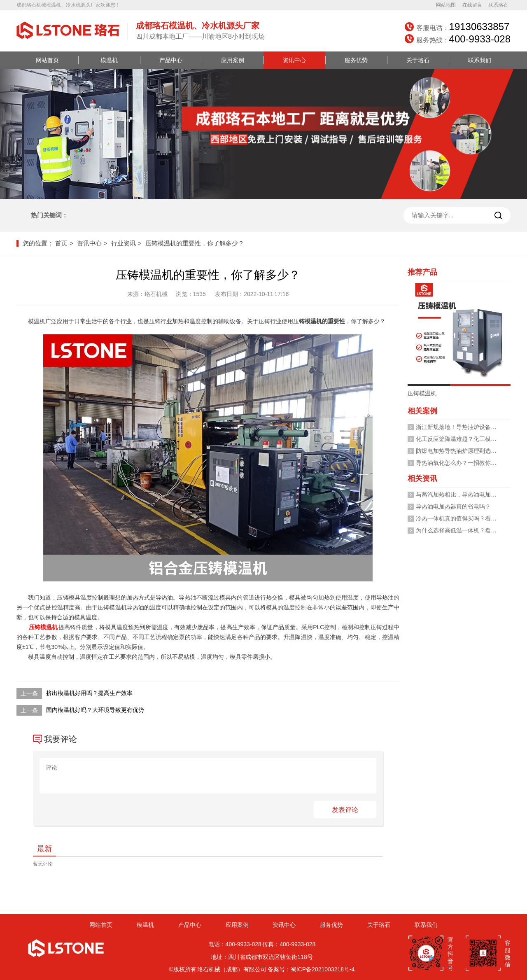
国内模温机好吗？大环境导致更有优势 (95, 710)
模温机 (109, 60)
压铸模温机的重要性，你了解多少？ (195, 243)
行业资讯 (124, 243)
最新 (44, 849)
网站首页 (47, 60)
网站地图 (446, 5)
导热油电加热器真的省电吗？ (453, 506)
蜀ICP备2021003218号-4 (323, 969)
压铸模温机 (43, 627)
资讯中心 (294, 60)
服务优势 (356, 60)
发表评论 (345, 810)
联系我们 (480, 60)
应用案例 (233, 60)
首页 (61, 243)
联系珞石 (498, 5)
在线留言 (472, 5)
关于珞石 (418, 60)
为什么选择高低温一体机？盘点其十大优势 (471, 530)
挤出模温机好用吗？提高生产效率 (89, 693)
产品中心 (171, 60)
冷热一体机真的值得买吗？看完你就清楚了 (471, 518)
